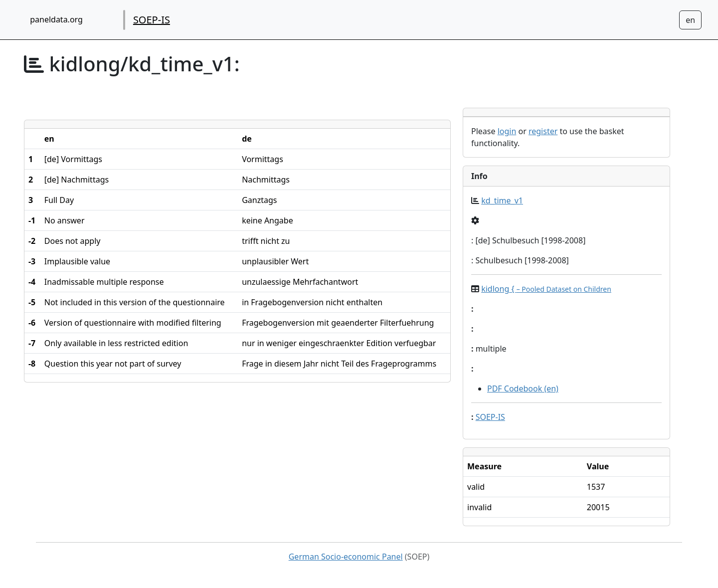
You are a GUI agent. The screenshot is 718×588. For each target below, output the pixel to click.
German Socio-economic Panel (346, 557)
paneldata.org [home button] (56, 19)
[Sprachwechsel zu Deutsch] (690, 20)
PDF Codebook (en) (523, 389)
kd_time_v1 (502, 200)
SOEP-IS (152, 20)
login (507, 131)
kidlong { (546, 289)
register (543, 131)
